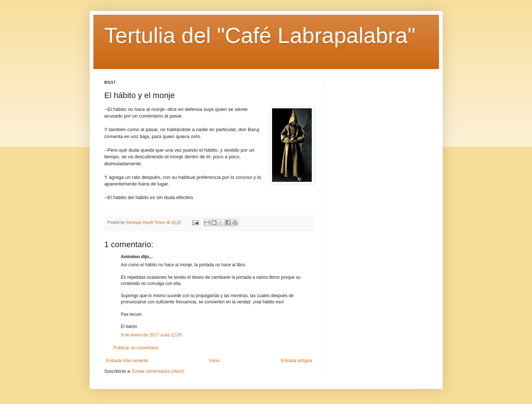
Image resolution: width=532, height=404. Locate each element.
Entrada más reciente (127, 361)
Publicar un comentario (136, 348)
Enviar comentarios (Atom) (158, 371)
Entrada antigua (297, 361)
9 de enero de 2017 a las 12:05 (151, 335)
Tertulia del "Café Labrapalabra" (260, 35)
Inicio (214, 361)
